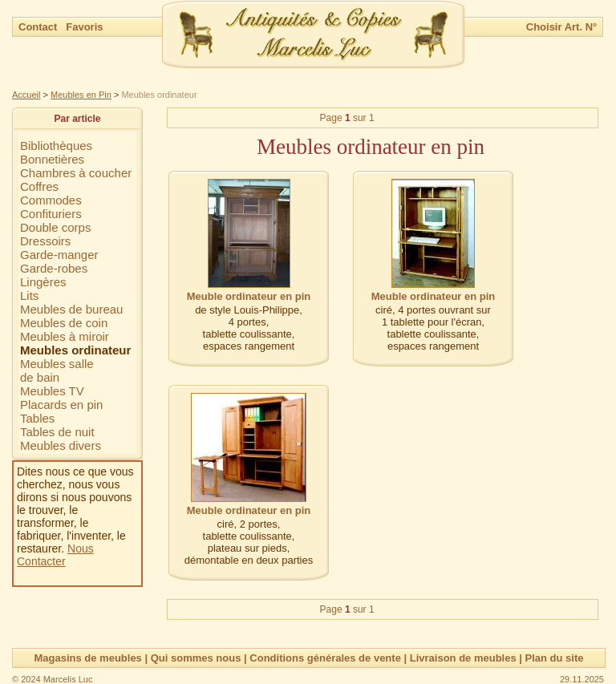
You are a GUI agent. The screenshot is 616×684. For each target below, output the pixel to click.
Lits (29, 295)
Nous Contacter (55, 555)
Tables (37, 418)
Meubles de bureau (71, 309)
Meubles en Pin (81, 95)
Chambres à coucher (76, 173)
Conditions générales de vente (325, 658)
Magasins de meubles (87, 658)
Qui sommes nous (196, 658)
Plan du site (555, 658)
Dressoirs (45, 241)
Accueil (26, 95)
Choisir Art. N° (562, 27)
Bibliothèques (56, 146)
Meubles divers (61, 445)
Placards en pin (61, 405)
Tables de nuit (57, 432)
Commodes (51, 200)
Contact (39, 27)
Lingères (43, 282)
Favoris (84, 27)
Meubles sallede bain (57, 370)
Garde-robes (54, 268)
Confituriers (51, 214)
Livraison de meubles (463, 658)
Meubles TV (52, 391)
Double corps (55, 227)
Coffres (39, 186)
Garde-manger (59, 255)
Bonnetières (52, 159)
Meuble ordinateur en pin (249, 296)
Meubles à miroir (65, 336)
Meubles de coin (64, 323)
